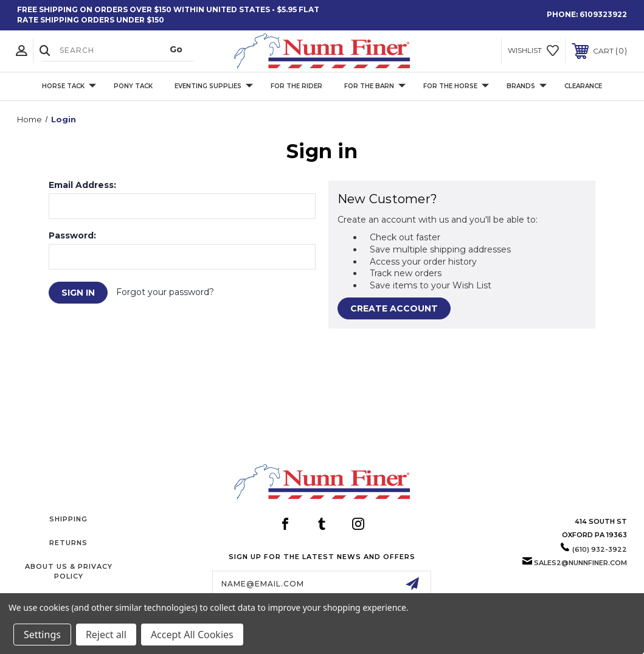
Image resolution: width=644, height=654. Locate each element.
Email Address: (82, 185)
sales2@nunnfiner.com (580, 563)
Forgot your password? (165, 292)
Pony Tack (133, 86)
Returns (68, 543)
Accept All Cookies (192, 635)
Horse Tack (69, 86)
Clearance (583, 86)
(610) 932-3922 (600, 549)
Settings (42, 635)
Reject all (106, 635)
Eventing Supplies (214, 86)
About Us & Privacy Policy (69, 571)
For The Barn (375, 86)
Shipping (68, 519)
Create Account (394, 308)
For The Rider (296, 86)
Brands (527, 86)
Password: (72, 235)
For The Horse (456, 86)
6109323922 (603, 14)
